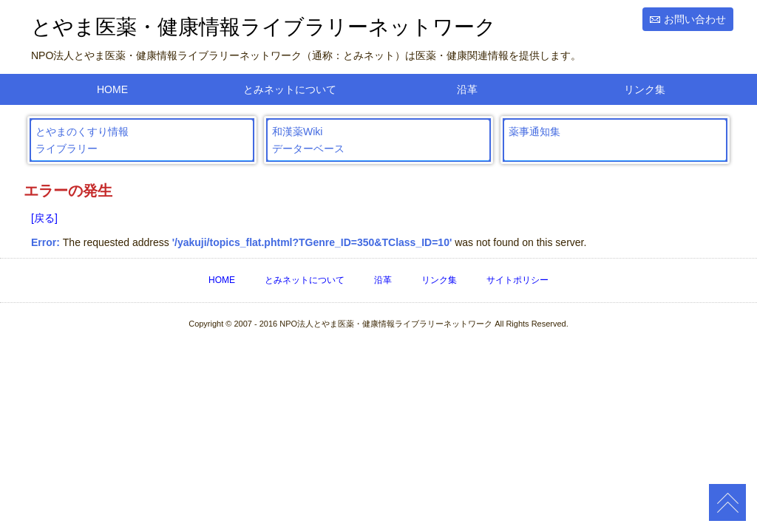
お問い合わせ (695, 19)
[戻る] (44, 218)
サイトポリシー (517, 280)
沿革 (467, 89)
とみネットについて (290, 89)
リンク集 (645, 89)
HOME (112, 89)
